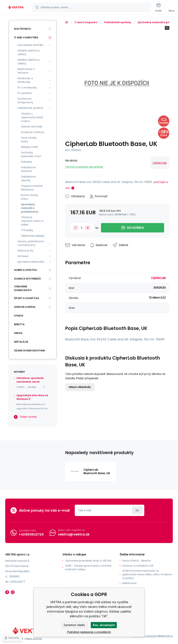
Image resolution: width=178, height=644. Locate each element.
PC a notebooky (27, 88)
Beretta (19, 324)
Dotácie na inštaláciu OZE (138, 566)
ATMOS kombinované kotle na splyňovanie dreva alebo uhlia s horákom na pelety (147, 574)
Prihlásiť (137, 510)
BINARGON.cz (165, 636)
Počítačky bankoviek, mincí (31, 154)
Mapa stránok (34, 639)
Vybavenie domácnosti (23, 288)
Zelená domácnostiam (29, 351)
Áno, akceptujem (104, 625)
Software (23, 256)
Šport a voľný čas (27, 298)
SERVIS (18, 333)
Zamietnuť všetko (74, 625)
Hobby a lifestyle (25, 270)
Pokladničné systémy (118, 22)
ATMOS (19, 316)
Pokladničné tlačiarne (28, 169)
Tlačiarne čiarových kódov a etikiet (32, 221)
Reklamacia (129, 583)
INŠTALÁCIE (21, 342)
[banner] (16, 8)
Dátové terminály (32, 127)
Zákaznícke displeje (33, 236)
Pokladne (27, 162)
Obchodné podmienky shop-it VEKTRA (88, 561)
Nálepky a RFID (30, 147)
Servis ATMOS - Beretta (136, 561)
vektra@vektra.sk (74, 534)
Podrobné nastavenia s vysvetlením (89, 632)
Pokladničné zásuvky (28, 178)
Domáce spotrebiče (27, 279)
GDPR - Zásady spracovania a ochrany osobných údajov (88, 568)
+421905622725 (31, 534)
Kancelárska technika (31, 45)
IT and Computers (86, 22)
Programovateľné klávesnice (32, 188)
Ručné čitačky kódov (30, 197)
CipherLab (160, 163)
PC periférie (25, 93)
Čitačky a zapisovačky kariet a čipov (32, 117)
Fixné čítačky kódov (29, 140)
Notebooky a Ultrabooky (25, 80)
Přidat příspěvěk (80, 387)
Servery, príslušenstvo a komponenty (31, 243)
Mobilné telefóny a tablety (29, 52)
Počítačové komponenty (25, 101)
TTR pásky (27, 230)
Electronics (22, 29)
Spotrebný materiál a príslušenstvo (30, 208)
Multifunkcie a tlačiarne (26, 71)
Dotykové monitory (33, 132)
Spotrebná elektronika (31, 262)
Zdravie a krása (25, 307)
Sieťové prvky (26, 251)
